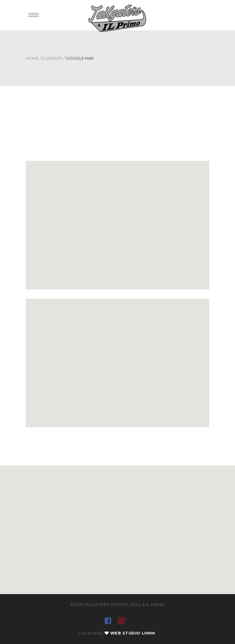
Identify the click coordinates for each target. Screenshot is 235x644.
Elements (52, 58)
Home (32, 58)
